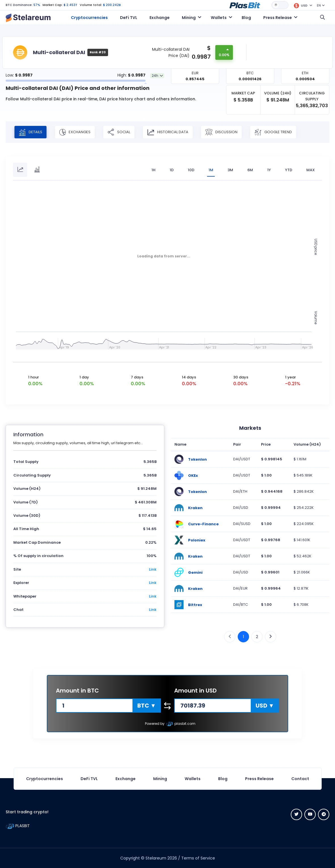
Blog (246, 18)
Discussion (221, 132)
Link (153, 569)
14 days (189, 377)
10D (191, 170)
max (311, 170)
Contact (300, 779)
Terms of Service (198, 858)
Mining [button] (189, 18)
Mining (160, 779)
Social (119, 132)
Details (30, 132)
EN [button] (319, 5)
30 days (241, 377)
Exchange (160, 18)
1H (153, 170)
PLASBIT (18, 826)
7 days (137, 377)
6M (250, 170)
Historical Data (168, 132)
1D (172, 170)
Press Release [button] (278, 18)
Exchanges (75, 132)
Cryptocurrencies (89, 18)
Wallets (193, 779)
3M (230, 170)
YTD (289, 170)
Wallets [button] (219, 18)
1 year (290, 377)
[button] (245, 5)
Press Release (259, 779)
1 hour (33, 377)
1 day (84, 377)
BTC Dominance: (19, 5)
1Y (269, 170)
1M (211, 170)
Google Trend (273, 132)
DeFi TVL (129, 18)
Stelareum (156, 858)
